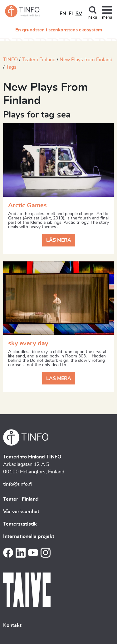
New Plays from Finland (86, 60)
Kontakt (12, 625)
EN (63, 14)
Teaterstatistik (20, 524)
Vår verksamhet (21, 512)
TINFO (10, 60)
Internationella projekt (29, 536)
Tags (11, 67)
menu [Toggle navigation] (107, 18)
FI (71, 14)
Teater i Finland (39, 60)
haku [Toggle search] (93, 18)
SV (79, 14)
